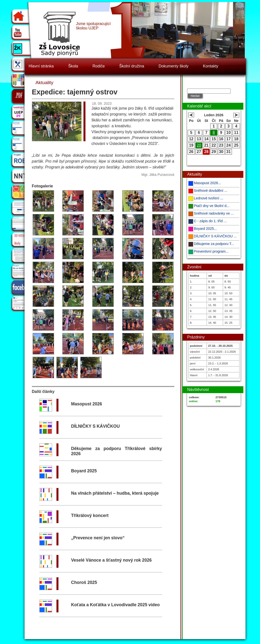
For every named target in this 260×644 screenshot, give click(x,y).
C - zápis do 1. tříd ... (210, 221)
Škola (73, 66)
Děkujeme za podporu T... (214, 244)
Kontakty (211, 66)
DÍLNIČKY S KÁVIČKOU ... (215, 236)
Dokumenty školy (174, 66)
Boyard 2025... (205, 229)
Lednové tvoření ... (209, 198)
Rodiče (99, 66)
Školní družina (132, 66)
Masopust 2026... (207, 183)
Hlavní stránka (41, 66)
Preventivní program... (211, 251)
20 (199, 145)
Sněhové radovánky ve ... (214, 213)
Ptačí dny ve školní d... (212, 206)
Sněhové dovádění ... (211, 191)
